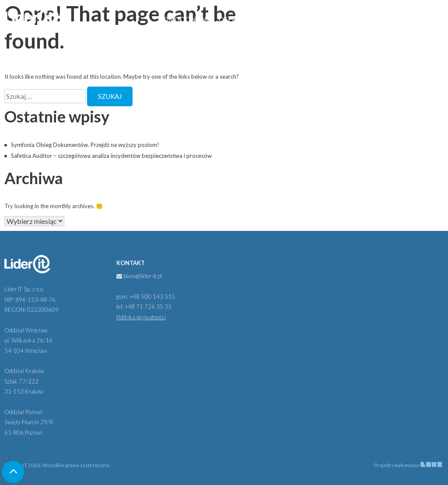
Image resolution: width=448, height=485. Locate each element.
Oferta (232, 19)
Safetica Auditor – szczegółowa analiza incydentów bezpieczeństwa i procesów (111, 156)
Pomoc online (184, 19)
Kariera (376, 19)
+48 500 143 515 (152, 297)
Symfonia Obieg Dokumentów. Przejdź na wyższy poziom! (85, 145)
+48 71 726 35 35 (148, 307)
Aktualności (330, 19)
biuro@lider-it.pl (139, 276)
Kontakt (415, 19)
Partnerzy (280, 19)
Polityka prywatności (141, 317)
